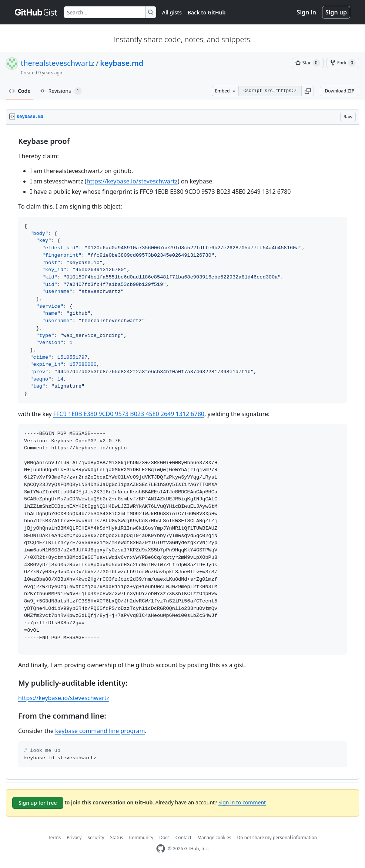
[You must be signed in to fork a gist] (343, 63)
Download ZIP (339, 91)
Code (20, 91)
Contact (183, 837)
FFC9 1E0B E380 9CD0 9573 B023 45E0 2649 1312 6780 (129, 414)
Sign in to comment (242, 802)
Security (96, 837)
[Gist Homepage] (36, 12)
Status (116, 837)
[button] (308, 91)
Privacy (74, 837)
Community (141, 837)
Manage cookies (214, 837)
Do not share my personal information (277, 837)
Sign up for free (38, 803)
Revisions (61, 91)
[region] (182, 452)
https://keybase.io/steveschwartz (132, 181)
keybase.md (122, 63)
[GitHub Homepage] (161, 849)
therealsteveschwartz (58, 63)
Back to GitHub (207, 12)
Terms (55, 837)
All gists (172, 12)
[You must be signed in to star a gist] (308, 63)
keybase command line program (100, 731)
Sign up (336, 12)
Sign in (307, 12)
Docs (164, 837)
